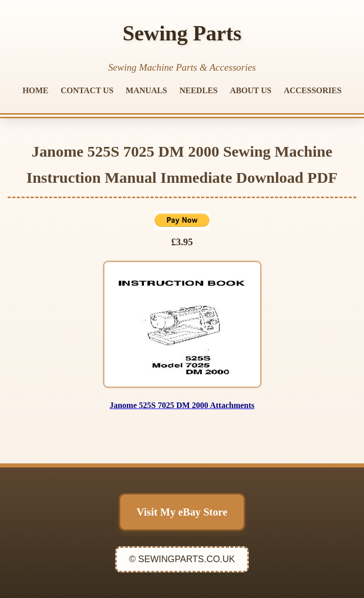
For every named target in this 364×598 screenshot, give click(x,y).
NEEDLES (198, 90)
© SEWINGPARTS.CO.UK (182, 559)
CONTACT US (87, 90)
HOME (36, 90)
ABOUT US (251, 90)
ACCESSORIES (313, 90)
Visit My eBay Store (182, 512)
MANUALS (147, 90)
